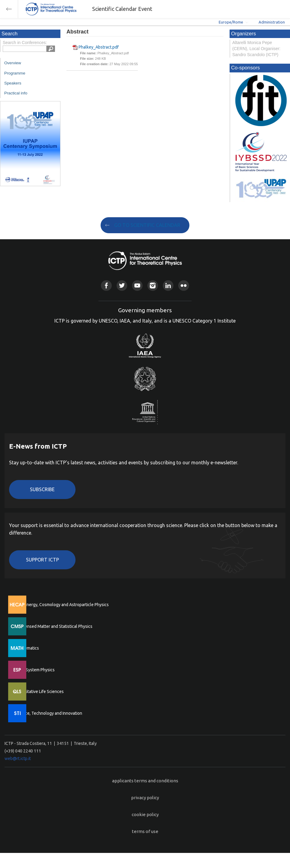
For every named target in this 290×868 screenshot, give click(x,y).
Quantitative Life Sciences (39, 692)
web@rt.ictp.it (18, 758)
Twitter (122, 286)
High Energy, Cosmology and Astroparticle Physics (62, 605)
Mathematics (27, 648)
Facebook (106, 286)
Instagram (153, 286)
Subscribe (42, 489)
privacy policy (145, 798)
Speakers (13, 83)
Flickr (184, 286)
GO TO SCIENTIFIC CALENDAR (147, 225)
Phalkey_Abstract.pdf (99, 47)
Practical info (16, 93)
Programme (15, 73)
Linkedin (168, 286)
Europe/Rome (231, 22)
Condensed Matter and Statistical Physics (54, 626)
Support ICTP (42, 560)
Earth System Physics (35, 670)
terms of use (145, 831)
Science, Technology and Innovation (48, 713)
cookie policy (145, 814)
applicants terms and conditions (145, 781)
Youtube (137, 286)
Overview (13, 63)
